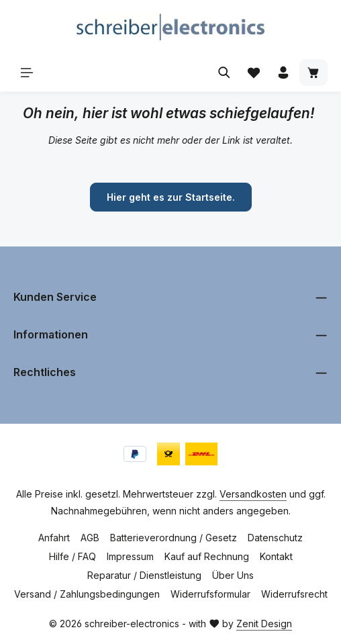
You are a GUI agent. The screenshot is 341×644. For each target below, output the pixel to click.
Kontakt (276, 556)
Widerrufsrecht (294, 594)
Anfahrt (54, 538)
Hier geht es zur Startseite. (171, 197)
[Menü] (27, 73)
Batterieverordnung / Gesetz (174, 538)
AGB (90, 538)
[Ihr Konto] (283, 73)
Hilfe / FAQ (72, 556)
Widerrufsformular (210, 594)
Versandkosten (253, 494)
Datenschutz (275, 538)
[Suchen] (224, 73)
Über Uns (233, 575)
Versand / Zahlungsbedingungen (87, 594)
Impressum (130, 556)
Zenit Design (264, 624)
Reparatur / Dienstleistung (144, 575)
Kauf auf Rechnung (207, 556)
